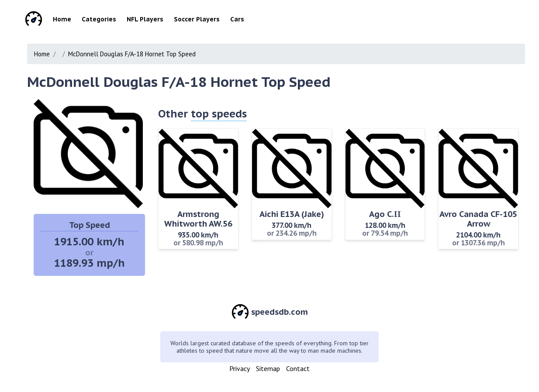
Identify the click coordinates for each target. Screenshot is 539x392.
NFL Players (145, 19)
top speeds (219, 114)
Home (62, 19)
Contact (298, 368)
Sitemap (268, 368)
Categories (99, 19)
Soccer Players (197, 19)
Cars (237, 19)
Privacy (240, 368)
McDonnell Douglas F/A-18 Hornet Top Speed (132, 54)
